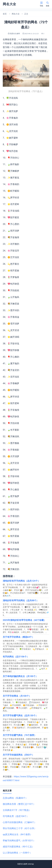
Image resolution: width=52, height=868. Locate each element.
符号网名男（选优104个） (16, 816)
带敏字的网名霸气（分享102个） (19, 841)
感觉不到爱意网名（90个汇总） (18, 847)
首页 (5, 14)
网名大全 (16, 14)
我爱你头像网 (22, 864)
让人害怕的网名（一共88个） (17, 853)
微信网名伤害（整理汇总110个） (19, 804)
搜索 (48, 4)
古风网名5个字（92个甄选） (17, 810)
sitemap (31, 864)
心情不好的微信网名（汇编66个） (20, 822)
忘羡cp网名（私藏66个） (15, 798)
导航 (41, 4)
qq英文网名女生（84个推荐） (17, 834)
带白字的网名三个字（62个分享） (20, 828)
